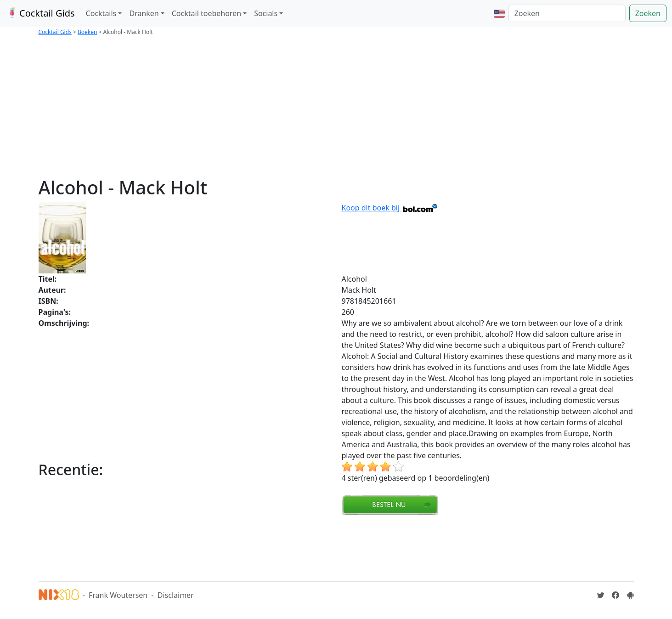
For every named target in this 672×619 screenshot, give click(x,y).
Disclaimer (176, 595)
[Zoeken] (567, 13)
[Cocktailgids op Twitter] (601, 595)
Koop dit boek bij (390, 208)
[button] (499, 13)
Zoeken (648, 13)
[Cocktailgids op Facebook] (616, 595)
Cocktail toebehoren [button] (206, 13)
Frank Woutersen (118, 595)
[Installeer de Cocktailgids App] (630, 595)
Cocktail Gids (40, 13)
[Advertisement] (336, 108)
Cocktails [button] (101, 13)
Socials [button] (266, 13)
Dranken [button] (144, 13)
